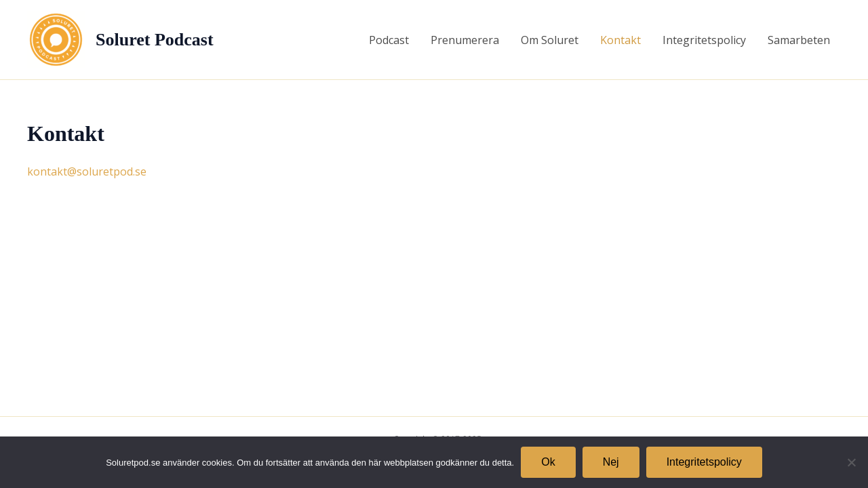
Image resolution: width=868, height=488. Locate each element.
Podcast (389, 40)
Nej (611, 462)
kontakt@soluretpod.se (87, 171)
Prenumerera (465, 40)
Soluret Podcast (155, 40)
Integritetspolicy (704, 40)
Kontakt (620, 40)
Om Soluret (550, 40)
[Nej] (851, 462)
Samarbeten (799, 40)
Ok (548, 462)
